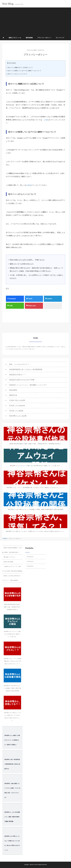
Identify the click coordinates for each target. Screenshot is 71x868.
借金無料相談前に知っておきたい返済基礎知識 (26, 369)
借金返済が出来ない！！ (18, 375)
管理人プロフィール (15, 38)
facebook (12, 299)
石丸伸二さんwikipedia (17, 406)
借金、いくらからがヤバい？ (19, 364)
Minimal (32, 865)
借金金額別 (13, 390)
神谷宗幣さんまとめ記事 (18, 416)
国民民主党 (13, 395)
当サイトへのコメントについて (17, 74)
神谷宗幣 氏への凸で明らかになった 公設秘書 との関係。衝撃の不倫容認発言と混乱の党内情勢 (35, 509)
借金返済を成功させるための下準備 (22, 380)
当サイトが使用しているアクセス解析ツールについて (24, 71)
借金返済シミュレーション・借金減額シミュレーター (28, 385)
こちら (46, 120)
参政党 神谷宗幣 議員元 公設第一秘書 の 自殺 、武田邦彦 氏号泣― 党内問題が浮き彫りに (35, 444)
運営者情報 (29, 38)
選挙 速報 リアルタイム (9, 557)
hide (14, 63)
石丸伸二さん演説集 (16, 411)
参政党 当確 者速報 (8, 562)
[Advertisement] (36, 22)
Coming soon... (30, 557)
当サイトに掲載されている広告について (20, 67)
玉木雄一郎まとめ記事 (17, 400)
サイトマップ (60, 38)
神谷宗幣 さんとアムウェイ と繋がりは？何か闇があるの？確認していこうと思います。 (35, 466)
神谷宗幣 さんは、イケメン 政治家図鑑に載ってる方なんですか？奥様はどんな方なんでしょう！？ (35, 488)
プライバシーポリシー (44, 38)
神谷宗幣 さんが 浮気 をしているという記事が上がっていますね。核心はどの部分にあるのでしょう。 (35, 531)
